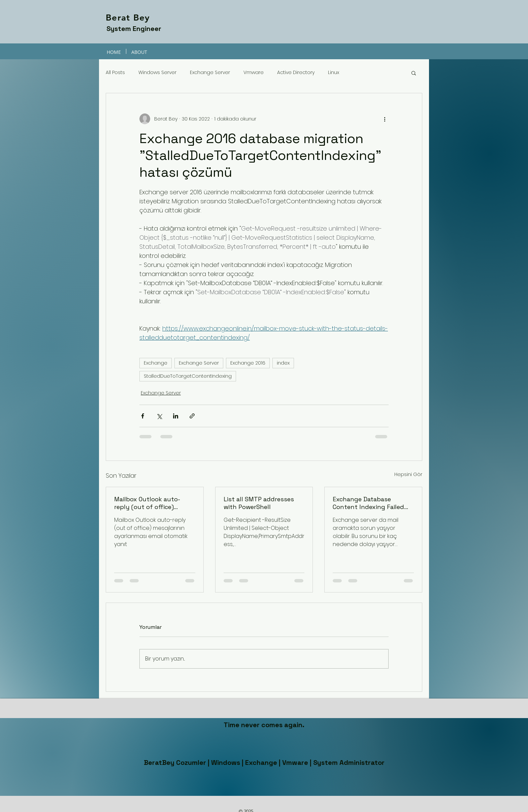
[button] (414, 73)
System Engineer (134, 29)
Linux (334, 73)
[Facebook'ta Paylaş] (143, 416)
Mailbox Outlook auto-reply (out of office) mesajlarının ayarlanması (151, 503)
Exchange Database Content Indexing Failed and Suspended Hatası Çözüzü (368, 503)
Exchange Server (210, 73)
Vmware (254, 73)
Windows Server (157, 73)
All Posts (115, 73)
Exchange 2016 (248, 363)
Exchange (156, 363)
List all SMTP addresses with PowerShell (259, 503)
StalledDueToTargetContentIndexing (188, 376)
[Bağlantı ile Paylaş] (192, 416)
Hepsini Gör (408, 474)
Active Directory (296, 73)
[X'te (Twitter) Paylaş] (159, 416)
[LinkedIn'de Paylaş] (176, 416)
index (283, 363)
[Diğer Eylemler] (385, 119)
